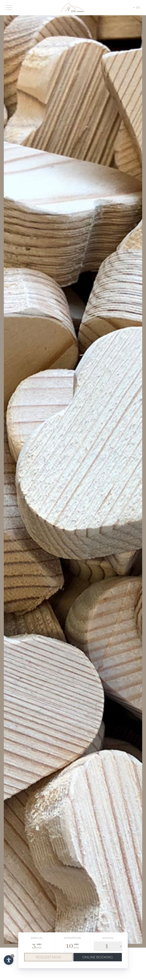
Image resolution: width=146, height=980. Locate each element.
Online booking (98, 957)
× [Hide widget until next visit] (12, 956)
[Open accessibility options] (9, 960)
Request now (48, 957)
